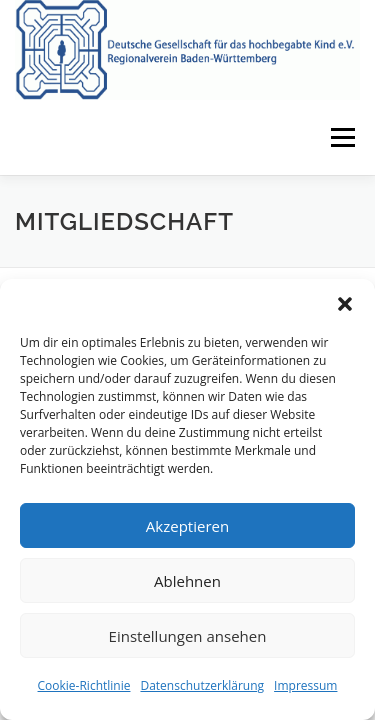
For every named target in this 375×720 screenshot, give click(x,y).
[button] (345, 304)
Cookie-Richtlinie (84, 685)
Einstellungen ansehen (188, 636)
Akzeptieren (187, 526)
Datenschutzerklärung (202, 685)
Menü (341, 137)
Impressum (305, 685)
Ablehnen (187, 581)
